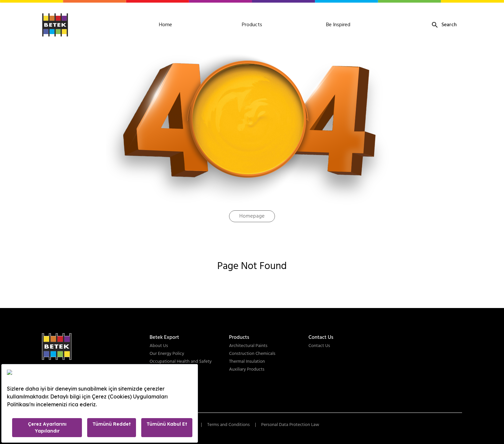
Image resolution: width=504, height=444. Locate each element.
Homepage (252, 216)
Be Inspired (338, 25)
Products (252, 25)
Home (165, 25)
